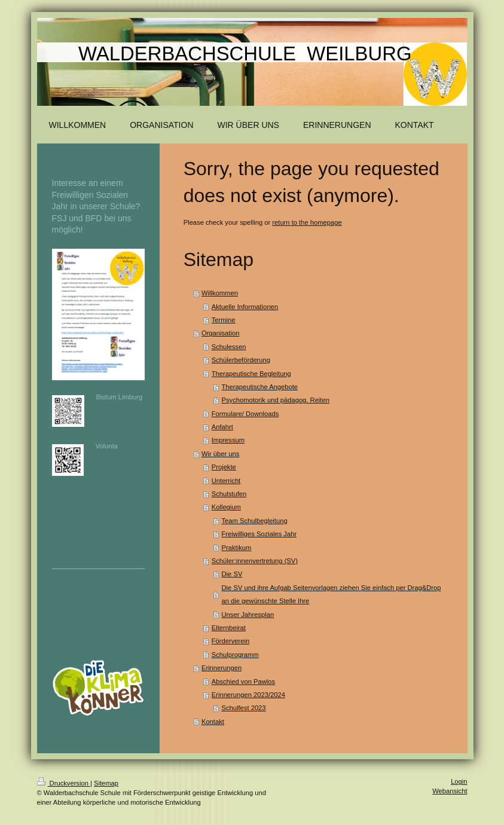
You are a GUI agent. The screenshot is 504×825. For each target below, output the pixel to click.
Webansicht (450, 791)
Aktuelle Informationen (245, 307)
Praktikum (237, 548)
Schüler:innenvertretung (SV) (255, 561)
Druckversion (64, 783)
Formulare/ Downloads (245, 414)
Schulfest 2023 (244, 708)
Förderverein (230, 641)
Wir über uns (220, 454)
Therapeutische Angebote (260, 387)
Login (459, 781)
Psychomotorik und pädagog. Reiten (276, 400)
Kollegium (226, 507)
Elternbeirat (229, 628)
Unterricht (226, 481)
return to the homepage (307, 222)
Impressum (228, 440)
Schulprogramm (235, 655)
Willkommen (220, 293)
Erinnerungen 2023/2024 (248, 695)
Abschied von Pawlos (243, 682)
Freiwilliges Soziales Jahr (259, 534)
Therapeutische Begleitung (251, 374)
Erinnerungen (222, 668)
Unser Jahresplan (248, 615)
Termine (224, 320)
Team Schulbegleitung (255, 521)
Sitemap (106, 783)
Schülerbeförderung (241, 360)
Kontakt (213, 722)
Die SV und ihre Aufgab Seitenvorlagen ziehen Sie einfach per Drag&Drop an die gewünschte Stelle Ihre (332, 594)
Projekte (224, 467)
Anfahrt (222, 427)
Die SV (232, 574)
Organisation (220, 333)
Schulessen (229, 347)
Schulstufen (229, 494)
